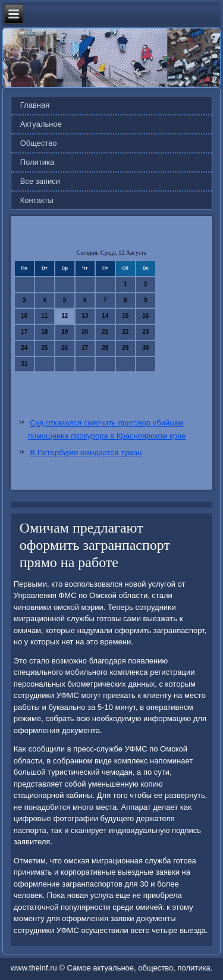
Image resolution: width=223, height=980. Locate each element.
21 (105, 332)
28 (105, 348)
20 (85, 332)
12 (65, 316)
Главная (35, 105)
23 (145, 332)
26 (65, 348)
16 (145, 316)
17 (24, 332)
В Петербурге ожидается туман (86, 453)
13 (85, 316)
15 (125, 316)
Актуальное (41, 124)
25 (44, 348)
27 (85, 348)
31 (24, 364)
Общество (39, 143)
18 (44, 332)
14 (105, 316)
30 (145, 348)
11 (44, 316)
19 (65, 332)
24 (24, 348)
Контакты (37, 200)
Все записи (40, 181)
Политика (37, 162)
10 (24, 316)
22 (125, 332)
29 (125, 348)
